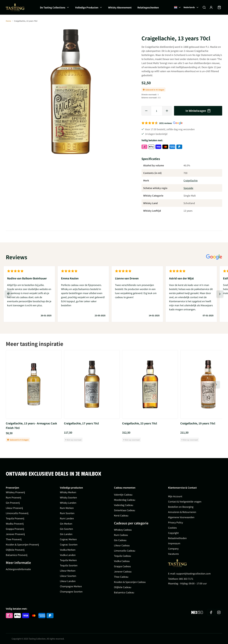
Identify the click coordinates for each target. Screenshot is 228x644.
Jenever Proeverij (15, 534)
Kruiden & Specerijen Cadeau (130, 582)
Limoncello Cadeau (125, 551)
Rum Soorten (67, 513)
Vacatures (173, 554)
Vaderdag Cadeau (124, 505)
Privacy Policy (176, 522)
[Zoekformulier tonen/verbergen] (204, 7)
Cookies (172, 528)
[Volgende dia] (220, 294)
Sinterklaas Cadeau (125, 510)
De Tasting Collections (53, 7)
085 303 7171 (186, 579)
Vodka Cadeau (122, 561)
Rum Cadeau (121, 535)
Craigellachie (191, 180)
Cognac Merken (68, 539)
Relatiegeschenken (148, 7)
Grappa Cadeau (122, 566)
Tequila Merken (68, 560)
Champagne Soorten (71, 591)
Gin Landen (66, 534)
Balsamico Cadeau (124, 592)
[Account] (211, 7)
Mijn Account (175, 496)
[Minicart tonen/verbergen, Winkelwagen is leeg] (219, 7)
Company (173, 548)
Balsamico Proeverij (17, 555)
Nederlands (191, 7)
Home (8, 21)
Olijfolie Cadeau (123, 587)
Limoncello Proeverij (17, 513)
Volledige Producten (87, 7)
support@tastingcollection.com (193, 573)
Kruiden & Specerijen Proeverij (22, 544)
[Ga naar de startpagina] (15, 7)
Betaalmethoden (177, 538)
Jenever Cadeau (123, 571)
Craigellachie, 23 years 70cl (140, 423)
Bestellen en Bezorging (181, 507)
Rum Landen (67, 518)
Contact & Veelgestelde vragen (185, 501)
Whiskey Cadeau (123, 530)
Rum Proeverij (13, 497)
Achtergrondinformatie (18, 569)
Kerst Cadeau (121, 515)
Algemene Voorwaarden (181, 517)
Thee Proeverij (14, 539)
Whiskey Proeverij (15, 492)
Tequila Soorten (69, 565)
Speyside (188, 188)
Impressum (174, 543)
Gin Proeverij (13, 503)
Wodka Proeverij (15, 524)
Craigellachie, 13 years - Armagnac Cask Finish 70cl (31, 426)
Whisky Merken (68, 492)
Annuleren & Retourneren (182, 512)
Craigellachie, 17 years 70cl (81, 423)
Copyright (173, 533)
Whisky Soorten (68, 497)
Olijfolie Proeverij (15, 550)
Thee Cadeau (121, 577)
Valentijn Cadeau (123, 495)
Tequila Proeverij (15, 518)
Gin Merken (66, 524)
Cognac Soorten (69, 544)
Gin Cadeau (120, 540)
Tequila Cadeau (123, 556)
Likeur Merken (68, 571)
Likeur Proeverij (14, 508)
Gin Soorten (66, 529)
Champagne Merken (71, 586)
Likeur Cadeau (122, 545)
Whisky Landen (68, 503)
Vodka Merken (68, 550)
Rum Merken (67, 508)
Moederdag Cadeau (125, 500)
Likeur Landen (68, 581)
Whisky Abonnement (120, 7)
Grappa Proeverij (15, 529)
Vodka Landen (68, 555)
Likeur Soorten (68, 576)
